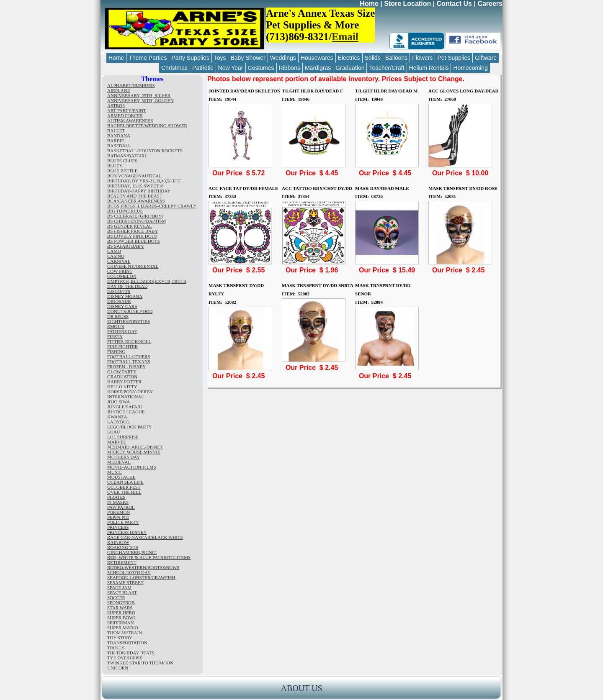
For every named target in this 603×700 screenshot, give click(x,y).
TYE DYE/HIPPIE (125, 658)
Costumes (261, 68)
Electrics (349, 58)
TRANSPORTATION (127, 643)
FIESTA (115, 336)
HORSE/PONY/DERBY (130, 392)
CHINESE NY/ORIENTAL (133, 266)
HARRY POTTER (124, 382)
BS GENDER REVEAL (130, 226)
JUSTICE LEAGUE (126, 412)
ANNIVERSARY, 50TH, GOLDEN (140, 100)
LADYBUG (119, 422)
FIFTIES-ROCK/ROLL (129, 341)
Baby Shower (248, 58)
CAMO (114, 251)
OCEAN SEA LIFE (125, 482)
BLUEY (115, 166)
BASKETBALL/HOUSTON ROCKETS (145, 151)
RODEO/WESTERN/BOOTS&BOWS (143, 567)
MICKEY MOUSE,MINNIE (134, 452)
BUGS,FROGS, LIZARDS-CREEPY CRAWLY (152, 206)
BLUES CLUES (122, 161)
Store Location (407, 4)
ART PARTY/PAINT (127, 110)
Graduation (350, 68)
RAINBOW (118, 542)
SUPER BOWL (122, 618)
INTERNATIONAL (126, 397)
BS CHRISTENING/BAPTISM (137, 221)
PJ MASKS (118, 502)
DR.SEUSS (118, 316)
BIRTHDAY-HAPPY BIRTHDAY (139, 191)
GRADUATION (122, 377)
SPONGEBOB (121, 603)
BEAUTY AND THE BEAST (135, 196)
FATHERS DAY (122, 331)
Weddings (283, 58)
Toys (220, 58)
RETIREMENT (122, 562)
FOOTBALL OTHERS (129, 356)
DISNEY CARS (122, 306)
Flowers (422, 58)
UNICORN (118, 668)
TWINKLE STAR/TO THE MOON (140, 663)
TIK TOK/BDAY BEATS (131, 653)
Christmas (174, 68)
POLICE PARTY (123, 522)
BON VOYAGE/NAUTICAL (134, 176)
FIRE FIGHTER (122, 346)
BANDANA (119, 136)
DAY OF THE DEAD (127, 286)
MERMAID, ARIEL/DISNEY (135, 447)
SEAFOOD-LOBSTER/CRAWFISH (141, 577)
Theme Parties (148, 58)
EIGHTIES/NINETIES (129, 321)
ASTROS (116, 105)
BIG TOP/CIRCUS (125, 211)
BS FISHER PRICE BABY (133, 231)
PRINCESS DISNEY (127, 532)
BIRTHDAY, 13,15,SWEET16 (135, 186)
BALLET (116, 131)
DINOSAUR (119, 301)
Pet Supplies (454, 58)
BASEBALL (119, 146)
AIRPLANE (119, 90)
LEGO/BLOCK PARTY (130, 427)
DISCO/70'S (119, 291)
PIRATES (116, 497)
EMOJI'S (116, 326)
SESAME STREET (125, 582)
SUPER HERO (121, 613)
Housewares (317, 58)
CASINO (116, 256)
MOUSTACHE (121, 477)
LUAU (114, 432)
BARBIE (116, 141)
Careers (490, 4)
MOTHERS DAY (124, 457)
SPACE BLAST (122, 592)
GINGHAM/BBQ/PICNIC (132, 552)
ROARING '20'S (123, 547)
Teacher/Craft (387, 68)
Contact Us (454, 4)
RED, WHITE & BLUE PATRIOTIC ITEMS (149, 557)
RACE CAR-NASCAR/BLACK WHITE (145, 537)
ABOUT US (301, 688)
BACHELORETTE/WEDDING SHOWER (147, 126)
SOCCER (116, 597)
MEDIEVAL (119, 462)
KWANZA (117, 417)
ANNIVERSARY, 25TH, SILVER (139, 95)
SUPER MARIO (123, 628)
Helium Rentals (429, 68)
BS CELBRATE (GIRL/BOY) (135, 216)
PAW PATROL (121, 507)
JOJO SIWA (119, 402)
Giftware (486, 58)
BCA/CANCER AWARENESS (136, 201)
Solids (373, 58)
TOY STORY (120, 638)
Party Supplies (190, 58)
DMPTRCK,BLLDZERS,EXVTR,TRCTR (147, 281)
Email (345, 37)
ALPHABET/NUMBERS (131, 85)
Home (369, 4)
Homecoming (470, 68)
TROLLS (116, 648)
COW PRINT (120, 271)
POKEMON (119, 512)
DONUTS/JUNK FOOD (130, 311)
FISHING (116, 351)
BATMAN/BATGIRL (127, 156)
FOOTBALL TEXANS (129, 362)
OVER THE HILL (124, 492)
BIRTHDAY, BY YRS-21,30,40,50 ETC (144, 181)
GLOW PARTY (122, 372)
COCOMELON (122, 276)
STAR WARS (120, 608)
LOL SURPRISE (123, 437)
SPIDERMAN (121, 623)
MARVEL (117, 442)
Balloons (397, 58)
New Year (231, 68)
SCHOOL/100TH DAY (129, 572)
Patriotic (203, 68)
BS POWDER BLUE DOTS (134, 241)
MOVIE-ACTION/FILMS (132, 467)
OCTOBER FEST (124, 487)
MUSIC (115, 472)
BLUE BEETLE (122, 171)
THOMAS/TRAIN (125, 633)
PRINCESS (118, 527)
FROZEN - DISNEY (126, 367)
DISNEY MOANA (125, 296)
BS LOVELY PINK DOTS (132, 236)
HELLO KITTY (122, 387)
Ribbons (290, 68)
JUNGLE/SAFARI (125, 407)
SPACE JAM (119, 587)
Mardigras (318, 68)
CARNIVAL (119, 261)
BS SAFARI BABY (126, 246)
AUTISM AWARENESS (130, 121)
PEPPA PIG (118, 517)
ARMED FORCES (125, 115)
